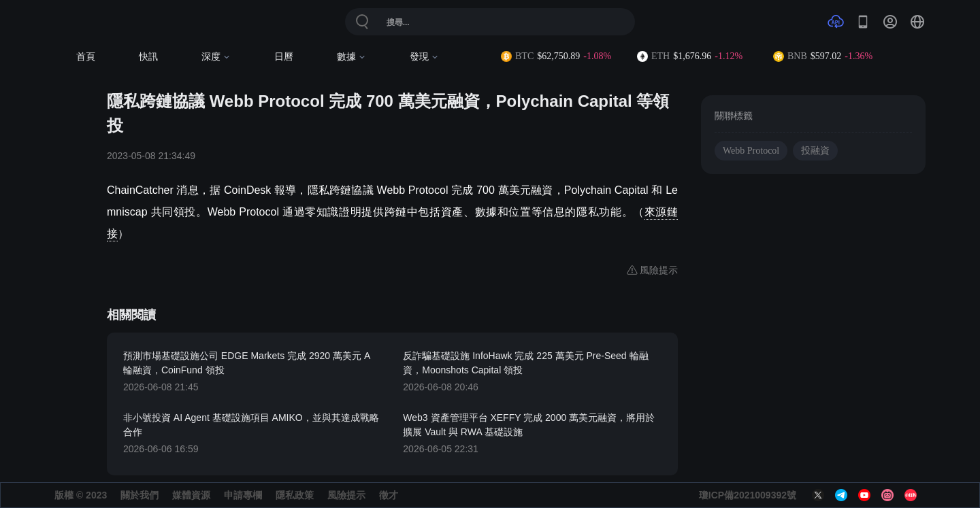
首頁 (86, 57)
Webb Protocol (751, 151)
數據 (352, 57)
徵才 (389, 495)
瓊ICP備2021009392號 (748, 495)
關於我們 (140, 495)
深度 (216, 57)
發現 (424, 57)
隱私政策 (295, 495)
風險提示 (346, 495)
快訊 (148, 57)
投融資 (815, 151)
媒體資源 (191, 495)
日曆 (284, 57)
